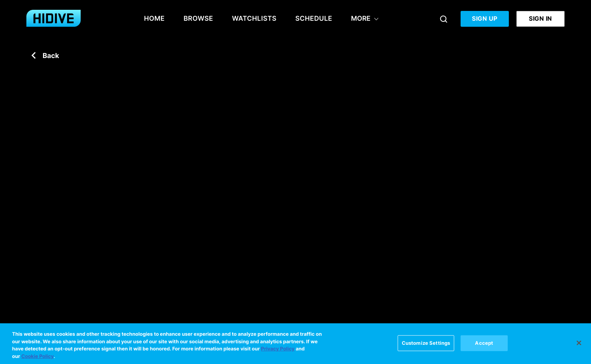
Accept (484, 343)
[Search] (444, 19)
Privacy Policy (278, 350)
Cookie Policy (37, 357)
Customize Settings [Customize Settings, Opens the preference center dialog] (426, 343)
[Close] (579, 344)
